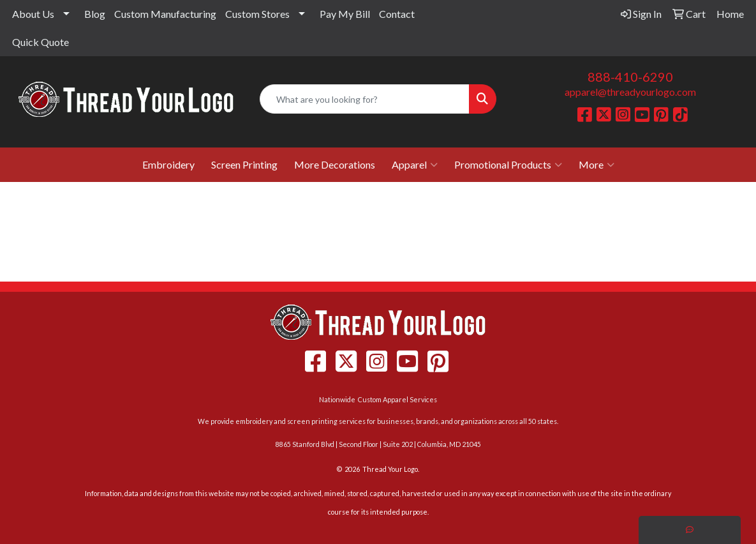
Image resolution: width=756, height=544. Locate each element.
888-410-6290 (630, 77)
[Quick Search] (365, 99)
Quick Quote (41, 42)
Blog (95, 14)
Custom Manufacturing (165, 14)
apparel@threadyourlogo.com (630, 92)
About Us (33, 14)
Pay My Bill (345, 14)
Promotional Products (508, 165)
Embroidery (168, 164)
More (597, 165)
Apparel (415, 165)
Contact (397, 14)
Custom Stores (257, 14)
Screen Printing (244, 164)
